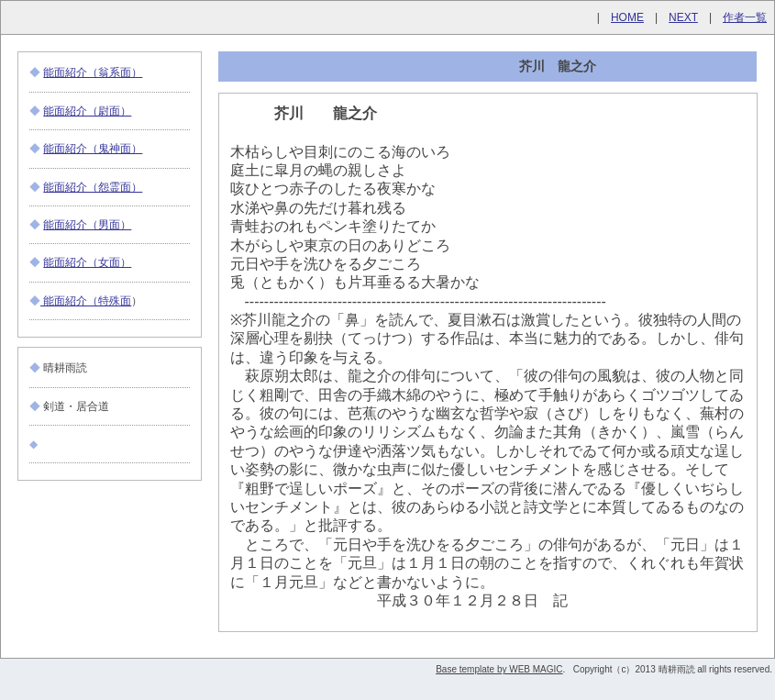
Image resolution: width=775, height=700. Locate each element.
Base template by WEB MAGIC (499, 669)
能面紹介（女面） (87, 262)
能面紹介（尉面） (87, 111)
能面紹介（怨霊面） (93, 187)
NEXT (683, 17)
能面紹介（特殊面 (86, 301)
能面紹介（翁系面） (93, 72)
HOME (627, 17)
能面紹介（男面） (87, 225)
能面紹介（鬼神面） (93, 149)
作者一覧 (745, 17)
